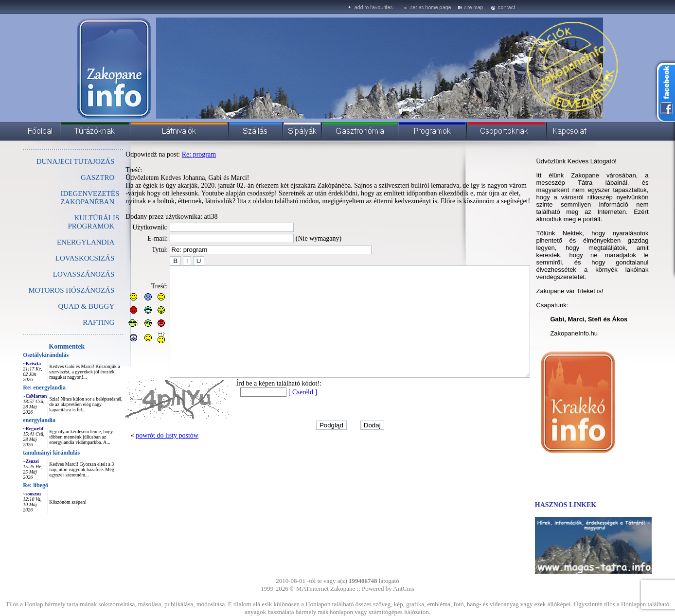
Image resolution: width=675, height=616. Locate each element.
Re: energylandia (22, 387)
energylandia (17, 420)
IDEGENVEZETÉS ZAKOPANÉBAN (68, 198)
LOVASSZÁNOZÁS (62, 274)
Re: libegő (14, 485)
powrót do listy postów (145, 457)
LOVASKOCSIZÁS (63, 258)
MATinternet (312, 589)
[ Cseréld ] (281, 414)
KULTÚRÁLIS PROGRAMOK (71, 222)
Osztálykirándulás (24, 355)
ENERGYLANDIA (64, 242)
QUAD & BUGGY (64, 306)
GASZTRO (76, 177)
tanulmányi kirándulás (29, 453)
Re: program (177, 154)
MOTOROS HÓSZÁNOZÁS (49, 290)
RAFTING (77, 322)
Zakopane (343, 589)
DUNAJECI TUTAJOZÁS (54, 161)
